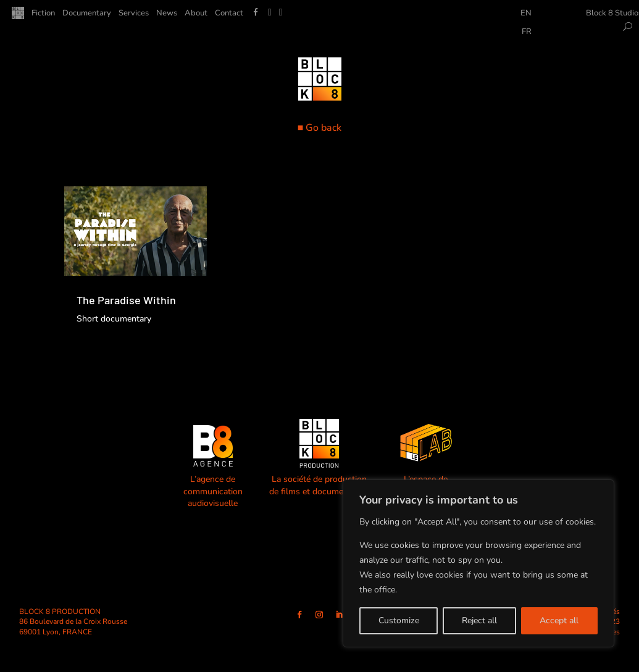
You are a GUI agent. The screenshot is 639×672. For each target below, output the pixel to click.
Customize (399, 620)
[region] (478, 563)
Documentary (87, 14)
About (196, 14)
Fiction (43, 14)
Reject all (479, 620)
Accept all (559, 620)
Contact (229, 14)
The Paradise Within (126, 300)
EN (526, 14)
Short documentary (114, 319)
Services (134, 14)
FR (527, 32)
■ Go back (320, 128)
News (167, 14)
